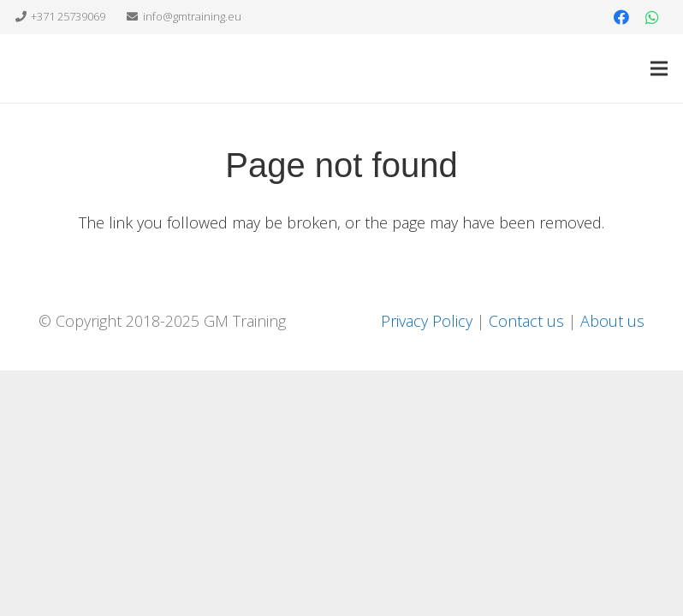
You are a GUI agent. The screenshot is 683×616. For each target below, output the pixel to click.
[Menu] (659, 68)
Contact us (526, 321)
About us (612, 321)
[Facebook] (621, 17)
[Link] (55, 68)
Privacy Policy (427, 321)
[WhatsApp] (652, 17)
